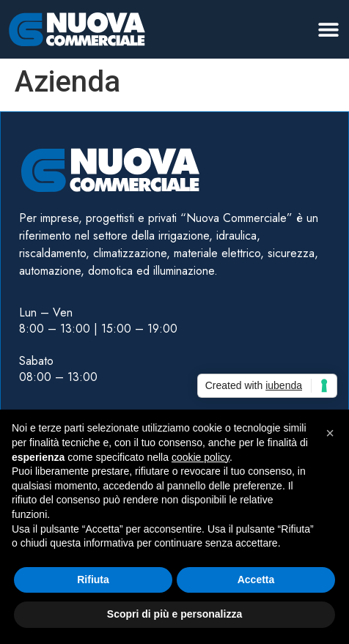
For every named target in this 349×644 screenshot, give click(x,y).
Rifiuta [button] (93, 580)
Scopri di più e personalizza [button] (174, 614)
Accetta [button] (256, 580)
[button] (329, 29)
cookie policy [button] (201, 457)
